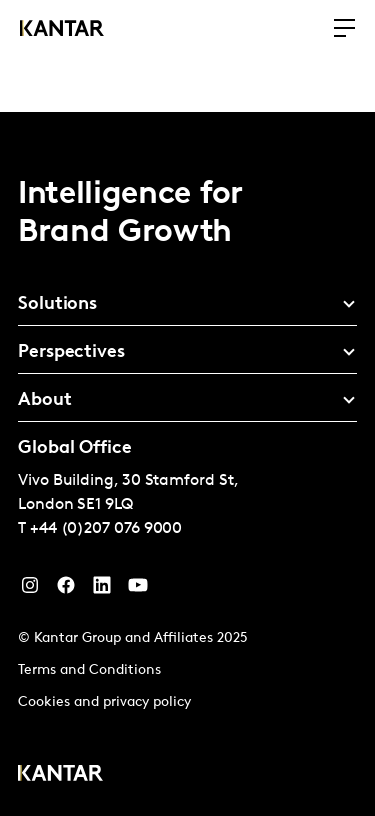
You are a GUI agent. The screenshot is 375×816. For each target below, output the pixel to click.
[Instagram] (30, 590)
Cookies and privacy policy (104, 702)
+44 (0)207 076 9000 (106, 529)
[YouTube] (102, 590)
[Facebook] (66, 590)
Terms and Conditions (89, 670)
